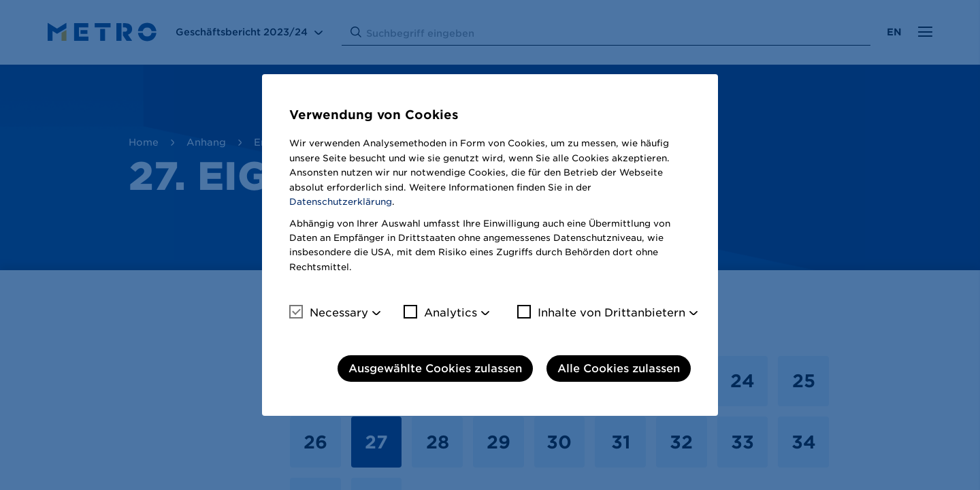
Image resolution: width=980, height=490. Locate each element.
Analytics (440, 312)
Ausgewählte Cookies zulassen (435, 369)
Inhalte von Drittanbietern (601, 312)
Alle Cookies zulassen (619, 369)
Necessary (329, 312)
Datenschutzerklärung (341, 202)
